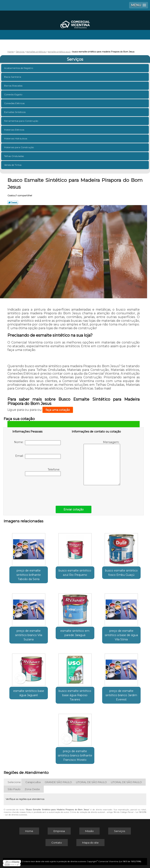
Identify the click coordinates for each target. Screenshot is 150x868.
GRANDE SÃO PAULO (58, 782)
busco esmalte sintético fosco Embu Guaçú (121, 573)
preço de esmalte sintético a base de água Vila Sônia (121, 635)
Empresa (59, 831)
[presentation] (37, 490)
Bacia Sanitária (13, 77)
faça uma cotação (58, 410)
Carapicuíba (33, 782)
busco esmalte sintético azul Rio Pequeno (75, 573)
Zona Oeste (32, 789)
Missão (89, 831)
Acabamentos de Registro (19, 68)
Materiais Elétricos (14, 130)
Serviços (75, 59)
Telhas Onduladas (14, 156)
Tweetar (13, 202)
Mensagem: (102, 463)
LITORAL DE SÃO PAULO (91, 782)
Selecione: (14, 782)
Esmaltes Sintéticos (15, 112)
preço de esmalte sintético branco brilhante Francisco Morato (75, 755)
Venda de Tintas (13, 165)
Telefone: (43, 472)
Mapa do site (90, 843)
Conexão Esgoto (13, 94)
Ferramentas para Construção (21, 121)
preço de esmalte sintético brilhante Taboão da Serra (29, 575)
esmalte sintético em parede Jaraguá (75, 633)
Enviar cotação (74, 509)
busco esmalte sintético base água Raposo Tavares (75, 695)
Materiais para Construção (19, 147)
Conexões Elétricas (15, 103)
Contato (57, 843)
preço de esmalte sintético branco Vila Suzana (29, 635)
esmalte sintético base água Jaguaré (29, 693)
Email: (38, 456)
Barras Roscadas (14, 86)
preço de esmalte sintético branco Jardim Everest (121, 695)
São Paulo (14, 789)
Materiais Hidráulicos (16, 138)
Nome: (37, 443)
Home (29, 831)
